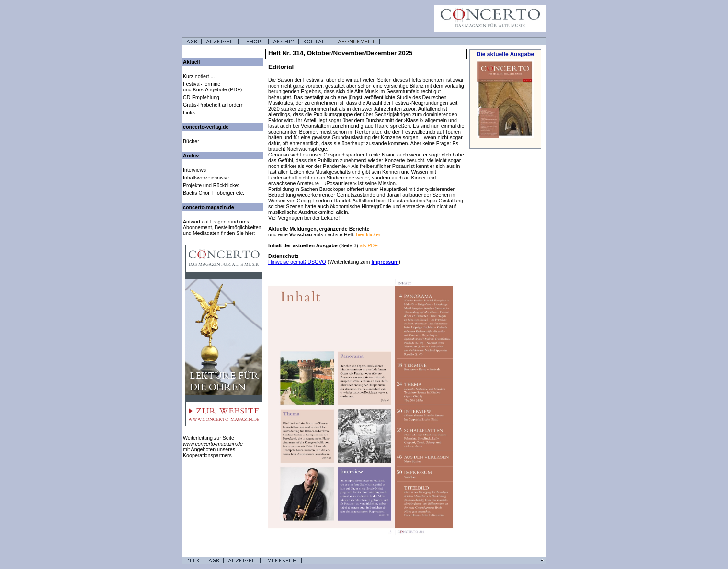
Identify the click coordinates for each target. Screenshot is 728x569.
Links (189, 112)
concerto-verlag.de (206, 127)
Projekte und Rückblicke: (211, 185)
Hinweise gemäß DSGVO (297, 262)
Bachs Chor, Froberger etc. (214, 193)
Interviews (194, 170)
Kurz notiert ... (199, 76)
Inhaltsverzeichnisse (206, 178)
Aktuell (192, 62)
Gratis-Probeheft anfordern (213, 105)
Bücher (191, 141)
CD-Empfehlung (201, 97)
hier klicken (369, 234)
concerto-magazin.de (209, 207)
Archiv (191, 156)
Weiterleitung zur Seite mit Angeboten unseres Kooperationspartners (213, 446)
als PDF (369, 245)
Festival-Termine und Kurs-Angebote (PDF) (212, 87)
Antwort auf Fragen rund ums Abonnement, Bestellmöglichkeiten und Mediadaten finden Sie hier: (222, 227)
